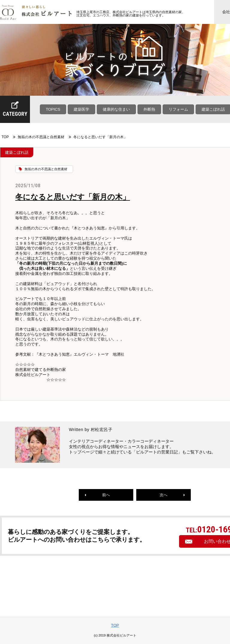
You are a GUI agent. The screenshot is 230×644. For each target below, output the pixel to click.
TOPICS (53, 109)
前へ (97, 495)
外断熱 (149, 109)
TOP (5, 137)
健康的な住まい (116, 109)
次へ (172, 495)
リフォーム (178, 109)
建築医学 (81, 109)
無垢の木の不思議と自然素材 (41, 137)
